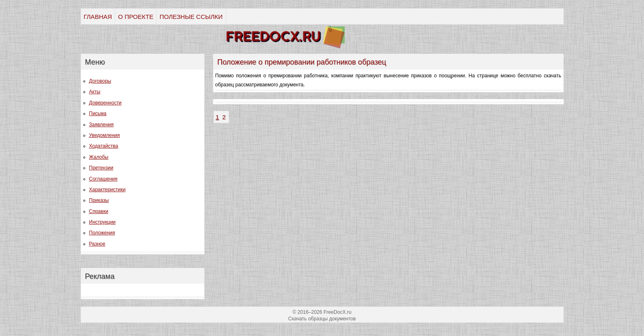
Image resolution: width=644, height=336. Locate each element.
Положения (102, 233)
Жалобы (99, 157)
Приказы (99, 200)
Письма (98, 114)
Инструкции (103, 222)
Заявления (102, 125)
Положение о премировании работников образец (302, 62)
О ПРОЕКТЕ (136, 17)
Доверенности (105, 103)
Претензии (101, 168)
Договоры (100, 81)
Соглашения (103, 179)
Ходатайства (104, 146)
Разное (97, 244)
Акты (95, 92)
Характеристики (107, 190)
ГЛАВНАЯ (98, 17)
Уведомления (105, 135)
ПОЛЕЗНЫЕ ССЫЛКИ (191, 17)
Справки (99, 211)
